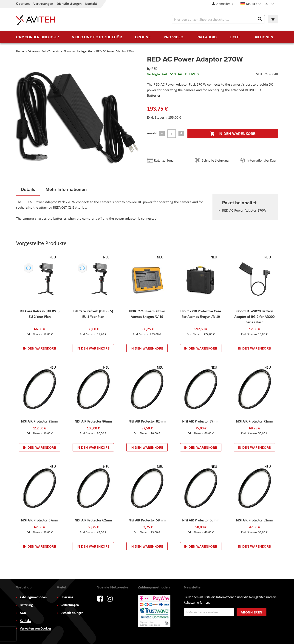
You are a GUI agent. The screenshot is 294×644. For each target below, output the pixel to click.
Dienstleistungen (69, 4)
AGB (23, 613)
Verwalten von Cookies (35, 629)
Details (28, 189)
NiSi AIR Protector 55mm (201, 521)
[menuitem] (37, 37)
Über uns (23, 4)
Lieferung (26, 605)
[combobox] (218, 19)
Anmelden (223, 4)
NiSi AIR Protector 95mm (40, 422)
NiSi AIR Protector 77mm (201, 422)
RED (154, 69)
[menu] (147, 37)
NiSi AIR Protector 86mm (93, 422)
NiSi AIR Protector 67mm (40, 521)
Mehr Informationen (66, 189)
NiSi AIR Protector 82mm (147, 422)
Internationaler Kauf (262, 161)
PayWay (155, 611)
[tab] (28, 191)
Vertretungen (43, 4)
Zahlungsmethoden (33, 598)
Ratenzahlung (164, 161)
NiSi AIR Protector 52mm (254, 521)
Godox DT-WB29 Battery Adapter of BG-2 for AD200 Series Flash (254, 317)
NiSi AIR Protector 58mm (147, 521)
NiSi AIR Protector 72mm (254, 422)
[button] (270, 4)
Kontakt (91, 4)
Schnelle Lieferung (215, 161)
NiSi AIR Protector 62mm (93, 521)
